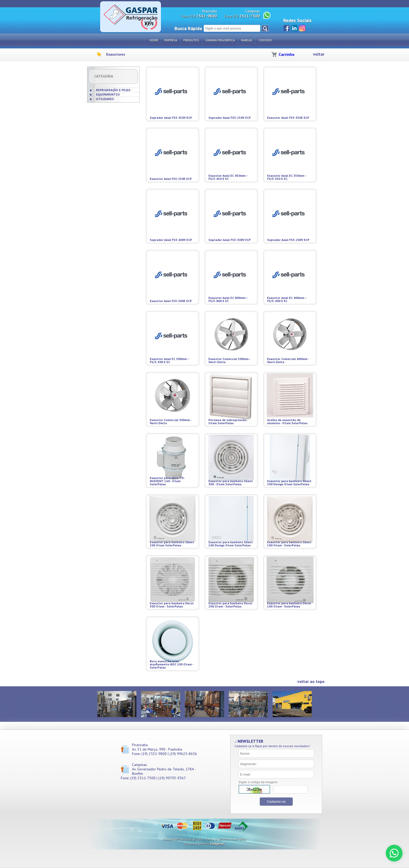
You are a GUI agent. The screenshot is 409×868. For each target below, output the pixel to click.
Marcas (247, 40)
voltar (319, 54)
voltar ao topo (311, 681)
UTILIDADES (105, 99)
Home (154, 40)
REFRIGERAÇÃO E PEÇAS (113, 90)
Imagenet (218, 844)
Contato (265, 40)
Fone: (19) (199, 16)
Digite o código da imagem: (258, 782)
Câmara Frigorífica (220, 40)
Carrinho (287, 54)
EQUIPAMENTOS (108, 94)
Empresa (171, 40)
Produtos (191, 40)
